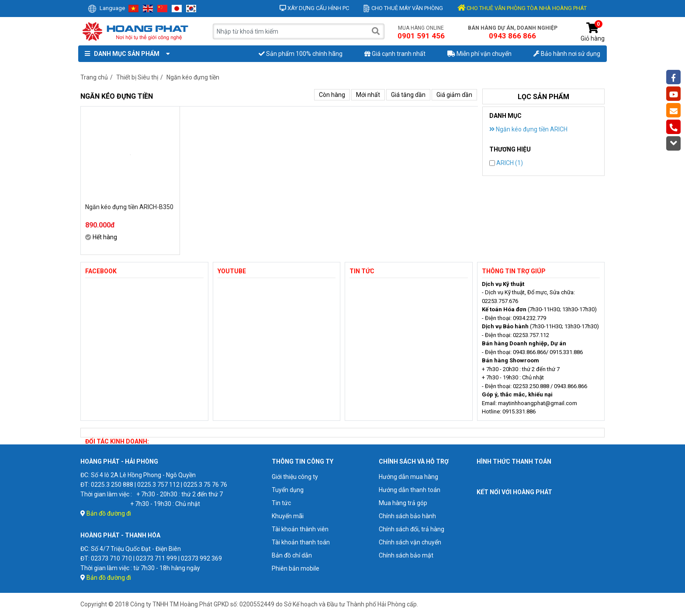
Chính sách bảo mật (406, 555)
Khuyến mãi (288, 516)
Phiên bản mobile (296, 568)
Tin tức (281, 503)
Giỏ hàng (593, 32)
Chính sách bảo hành (407, 516)
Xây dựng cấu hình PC (314, 8)
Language (106, 8)
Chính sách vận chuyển (410, 542)
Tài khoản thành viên (300, 529)
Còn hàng (332, 95)
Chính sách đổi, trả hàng (412, 529)
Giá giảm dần (454, 95)
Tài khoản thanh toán (301, 542)
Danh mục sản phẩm (125, 54)
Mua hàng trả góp (403, 503)
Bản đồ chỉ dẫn (292, 555)
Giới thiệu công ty (295, 477)
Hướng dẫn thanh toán (410, 490)
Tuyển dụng (288, 490)
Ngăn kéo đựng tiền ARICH (528, 129)
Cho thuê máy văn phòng (403, 8)
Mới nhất (368, 95)
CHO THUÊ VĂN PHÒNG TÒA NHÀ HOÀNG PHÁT (522, 8)
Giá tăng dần (408, 95)
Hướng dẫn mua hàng (408, 477)
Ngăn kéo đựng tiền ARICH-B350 (129, 207)
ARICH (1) (506, 163)
